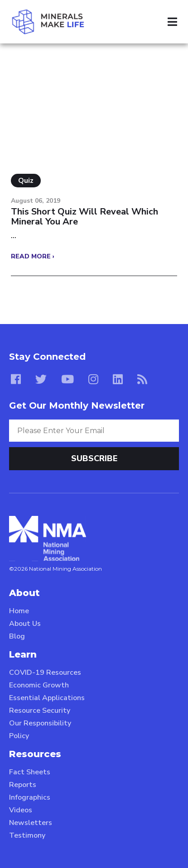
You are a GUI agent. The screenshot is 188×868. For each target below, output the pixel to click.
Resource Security (40, 711)
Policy (19, 736)
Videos (21, 810)
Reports (23, 785)
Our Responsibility (40, 723)
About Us (25, 624)
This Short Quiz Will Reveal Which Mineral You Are (84, 217)
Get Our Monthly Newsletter (77, 405)
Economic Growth (39, 685)
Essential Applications (47, 698)
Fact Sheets (30, 772)
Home (19, 611)
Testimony (27, 835)
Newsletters (31, 823)
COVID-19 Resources (45, 672)
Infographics (30, 797)
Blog (17, 636)
